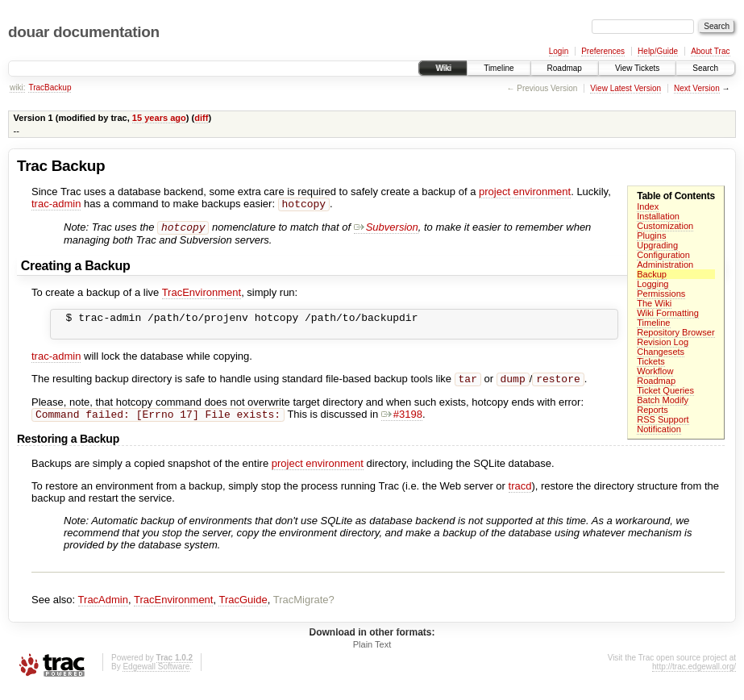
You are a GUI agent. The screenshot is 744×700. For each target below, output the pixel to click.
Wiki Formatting (668, 313)
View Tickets (637, 68)
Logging (653, 284)
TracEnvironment (202, 296)
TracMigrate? (304, 611)
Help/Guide (658, 51)
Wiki (443, 68)
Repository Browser (675, 332)
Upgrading (657, 245)
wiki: (17, 87)
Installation (658, 216)
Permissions (661, 294)
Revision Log (663, 342)
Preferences (603, 51)
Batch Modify (663, 400)
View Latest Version (626, 88)
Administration (665, 265)
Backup (652, 274)
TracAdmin (103, 611)
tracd (520, 497)
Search (705, 68)
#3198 (402, 425)
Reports (653, 410)
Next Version (697, 88)
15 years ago (159, 118)
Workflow (655, 371)
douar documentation (84, 32)
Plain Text (372, 656)
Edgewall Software (156, 678)
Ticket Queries (665, 390)
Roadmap (565, 68)
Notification (659, 429)
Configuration (663, 255)
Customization (665, 226)
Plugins (651, 235)
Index (648, 206)
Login (559, 51)
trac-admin (56, 205)
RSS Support (663, 419)
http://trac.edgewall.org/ (694, 678)
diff (201, 118)
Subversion (386, 230)
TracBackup (50, 87)
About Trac (710, 51)
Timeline (499, 68)
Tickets (651, 361)
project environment (525, 192)
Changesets (661, 352)
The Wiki (654, 303)
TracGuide (243, 611)
